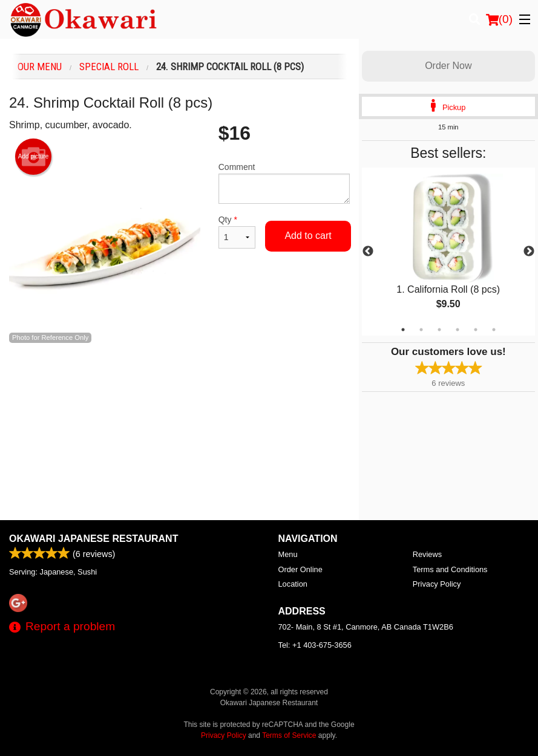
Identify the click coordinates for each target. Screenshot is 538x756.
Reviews (427, 554)
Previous (368, 252)
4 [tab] (458, 330)
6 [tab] (494, 330)
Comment (284, 183)
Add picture (34, 157)
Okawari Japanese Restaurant (93, 539)
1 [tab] (403, 330)
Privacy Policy (437, 584)
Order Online (300, 569)
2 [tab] (421, 330)
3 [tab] (439, 330)
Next (529, 252)
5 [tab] (476, 330)
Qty (237, 232)
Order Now (448, 66)
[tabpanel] (448, 252)
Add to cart (308, 236)
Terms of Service (289, 735)
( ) (499, 19)
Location (293, 584)
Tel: (315, 645)
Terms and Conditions (450, 569)
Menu (288, 554)
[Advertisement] (179, 383)
